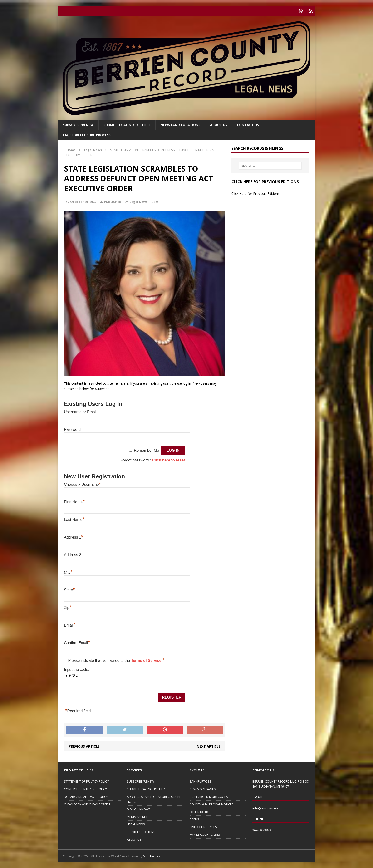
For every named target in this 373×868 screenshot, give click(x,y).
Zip (68, 608)
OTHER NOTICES (201, 812)
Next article (209, 746)
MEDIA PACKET (137, 817)
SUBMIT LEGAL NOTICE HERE (127, 125)
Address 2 (73, 555)
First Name (74, 502)
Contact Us (248, 125)
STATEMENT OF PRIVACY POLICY (86, 781)
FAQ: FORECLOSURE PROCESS (87, 135)
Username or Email (80, 412)
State (69, 590)
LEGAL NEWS (136, 824)
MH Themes (152, 856)
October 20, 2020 (83, 202)
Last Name (74, 520)
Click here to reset (169, 460)
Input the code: (77, 669)
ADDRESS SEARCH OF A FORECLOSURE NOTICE (154, 799)
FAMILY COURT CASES (205, 834)
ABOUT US (134, 839)
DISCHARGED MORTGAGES (209, 797)
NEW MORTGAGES (203, 789)
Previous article (84, 746)
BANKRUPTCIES (200, 781)
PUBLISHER (112, 202)
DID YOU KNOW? (138, 809)
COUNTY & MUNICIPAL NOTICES (212, 804)
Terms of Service (147, 660)
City (68, 572)
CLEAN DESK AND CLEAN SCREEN (87, 804)
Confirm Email (77, 643)
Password (72, 429)
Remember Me (147, 450)
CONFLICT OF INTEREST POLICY (85, 789)
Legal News (139, 202)
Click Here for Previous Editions (255, 194)
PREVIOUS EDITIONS (141, 832)
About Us (219, 125)
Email (70, 625)
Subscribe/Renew (78, 125)
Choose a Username (82, 484)
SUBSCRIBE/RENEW (140, 781)
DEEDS (194, 819)
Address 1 (74, 537)
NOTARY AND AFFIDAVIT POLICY (86, 797)
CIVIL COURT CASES (203, 827)
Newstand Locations (180, 125)
